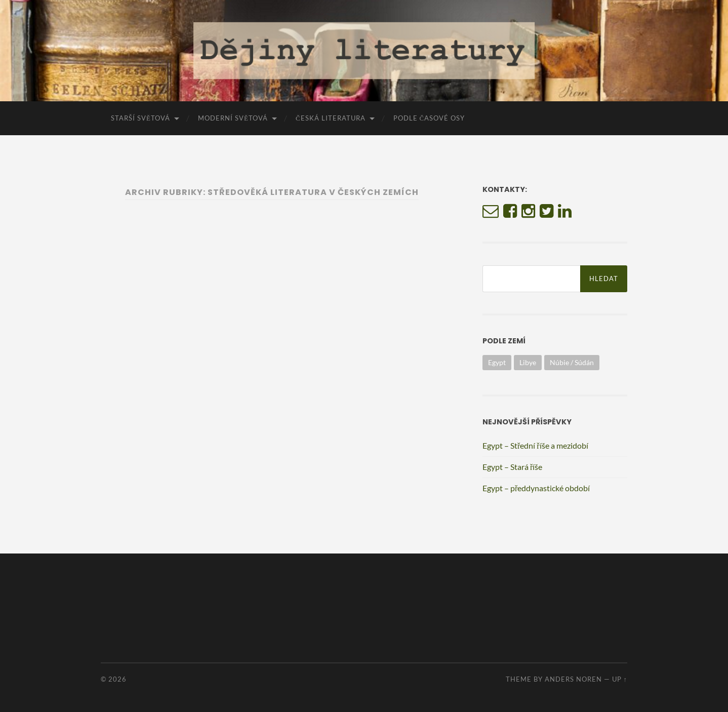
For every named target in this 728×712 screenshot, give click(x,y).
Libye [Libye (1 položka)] (528, 362)
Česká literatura (331, 118)
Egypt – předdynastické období (536, 488)
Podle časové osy (429, 118)
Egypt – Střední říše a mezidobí (535, 445)
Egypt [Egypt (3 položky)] (497, 362)
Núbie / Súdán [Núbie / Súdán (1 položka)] (572, 362)
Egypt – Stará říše (512, 467)
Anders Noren (573, 679)
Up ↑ (620, 679)
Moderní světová (233, 118)
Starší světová (140, 118)
